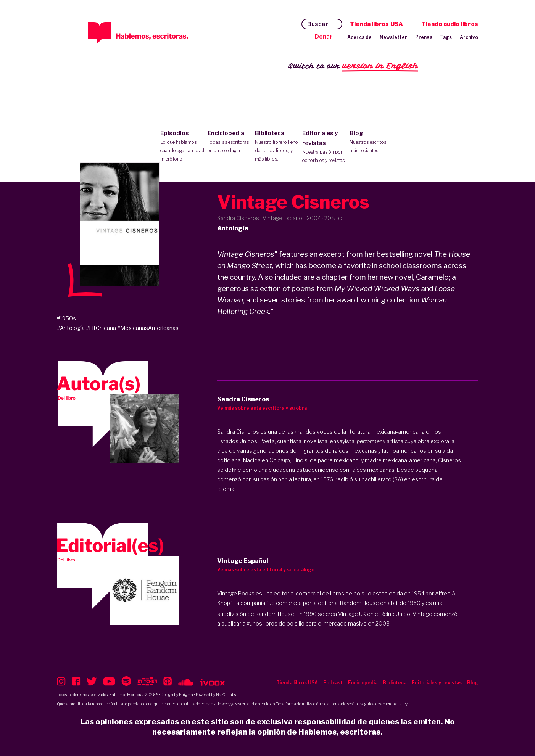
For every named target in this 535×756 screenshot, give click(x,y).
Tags (446, 37)
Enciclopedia (230, 142)
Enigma (186, 695)
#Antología (71, 328)
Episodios (182, 146)
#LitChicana (101, 328)
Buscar (318, 24)
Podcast (333, 683)
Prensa (424, 37)
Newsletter (394, 37)
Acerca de (360, 37)
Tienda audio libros (450, 24)
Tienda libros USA (376, 24)
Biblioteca (277, 146)
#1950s (66, 318)
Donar (324, 37)
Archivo (469, 37)
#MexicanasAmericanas (148, 328)
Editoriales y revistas (324, 147)
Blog (371, 142)
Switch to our (353, 66)
